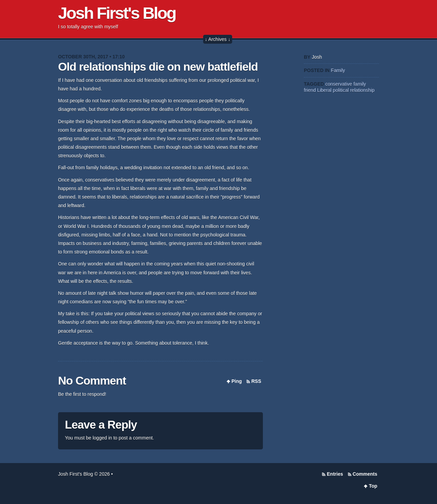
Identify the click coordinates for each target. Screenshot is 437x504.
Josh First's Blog (117, 13)
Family (338, 70)
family (360, 84)
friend (310, 90)
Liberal (324, 90)
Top (373, 486)
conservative (339, 84)
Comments (365, 474)
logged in (102, 438)
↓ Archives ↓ (218, 39)
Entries (335, 474)
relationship (362, 90)
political (341, 90)
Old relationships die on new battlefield (158, 67)
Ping (237, 381)
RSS (256, 381)
